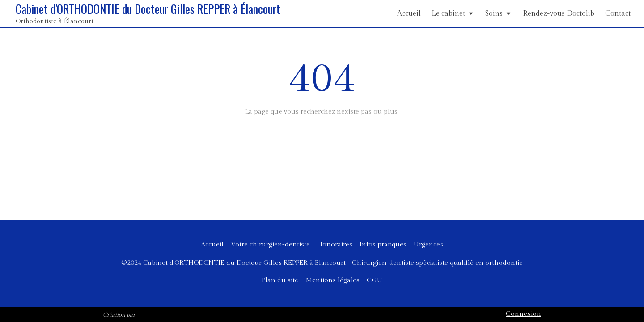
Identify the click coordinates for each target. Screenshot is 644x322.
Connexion (523, 314)
